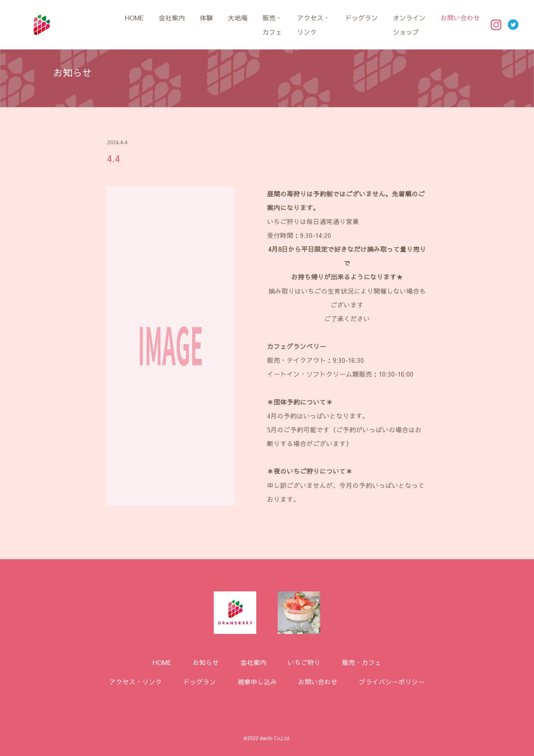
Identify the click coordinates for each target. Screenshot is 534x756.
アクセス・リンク (314, 25)
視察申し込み (257, 682)
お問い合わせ (460, 18)
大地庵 (238, 18)
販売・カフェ (272, 25)
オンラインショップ (409, 25)
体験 (206, 18)
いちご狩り (304, 662)
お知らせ (206, 662)
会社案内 (172, 18)
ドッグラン (362, 18)
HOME (134, 18)
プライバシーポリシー (392, 682)
